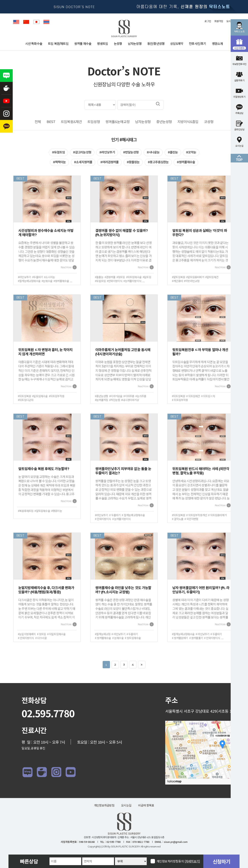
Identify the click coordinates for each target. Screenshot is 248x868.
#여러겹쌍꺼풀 (109, 162)
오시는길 (126, 805)
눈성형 (118, 44)
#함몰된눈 (133, 162)
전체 (38, 122)
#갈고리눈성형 (82, 152)
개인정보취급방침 (104, 805)
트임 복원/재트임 (58, 44)
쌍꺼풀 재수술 (83, 44)
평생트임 (103, 44)
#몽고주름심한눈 (158, 162)
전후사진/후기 (197, 44)
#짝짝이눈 (59, 162)
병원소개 (217, 44)
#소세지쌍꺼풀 (83, 162)
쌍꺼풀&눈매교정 (118, 122)
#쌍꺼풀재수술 (186, 162)
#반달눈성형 (131, 152)
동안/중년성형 (156, 44)
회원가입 (219, 21)
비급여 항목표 (146, 805)
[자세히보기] (192, 861)
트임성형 (94, 122)
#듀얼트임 (58, 152)
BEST (51, 122)
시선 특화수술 (34, 44)
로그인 (208, 21)
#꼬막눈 (191, 152)
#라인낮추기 (107, 152)
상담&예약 (177, 44)
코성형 (209, 122)
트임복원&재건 (71, 122)
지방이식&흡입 (188, 122)
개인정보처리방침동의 (178, 861)
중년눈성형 (164, 122)
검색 (158, 104)
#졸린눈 (173, 152)
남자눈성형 (135, 44)
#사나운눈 (153, 152)
